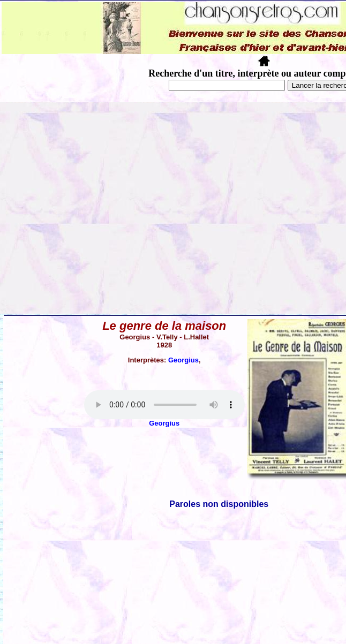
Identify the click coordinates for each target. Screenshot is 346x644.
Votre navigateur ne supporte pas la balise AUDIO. (164, 405)
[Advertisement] (100, 208)
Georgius (183, 360)
